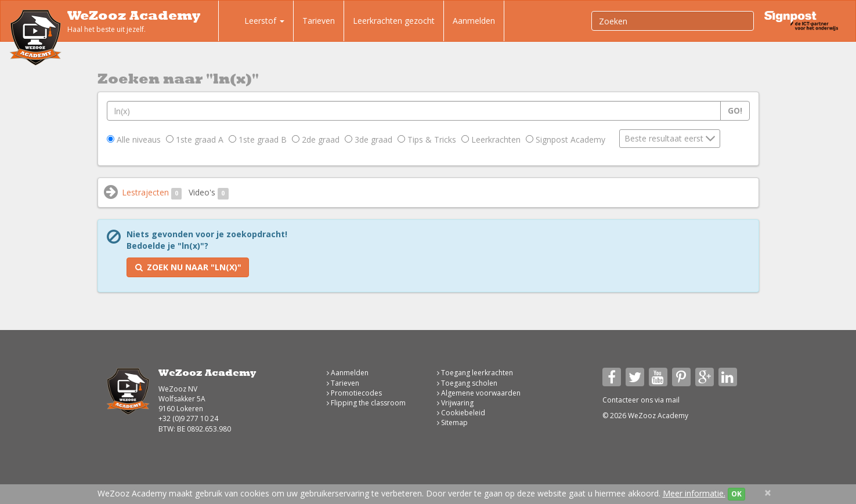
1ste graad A (195, 139)
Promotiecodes (354, 393)
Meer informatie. (694, 493)
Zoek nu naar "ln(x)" (188, 267)
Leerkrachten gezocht (394, 21)
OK (736, 494)
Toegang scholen (467, 383)
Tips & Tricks (427, 139)
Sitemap (452, 423)
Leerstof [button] (256, 22)
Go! (735, 110)
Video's (209, 193)
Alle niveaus (134, 139)
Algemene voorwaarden (479, 393)
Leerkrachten (491, 139)
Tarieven (319, 21)
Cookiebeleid (461, 413)
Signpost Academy (566, 139)
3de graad (369, 139)
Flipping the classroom (366, 403)
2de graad (316, 139)
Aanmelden (474, 21)
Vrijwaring (455, 403)
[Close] (768, 493)
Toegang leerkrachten (475, 373)
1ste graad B (258, 139)
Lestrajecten (152, 193)
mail (673, 400)
